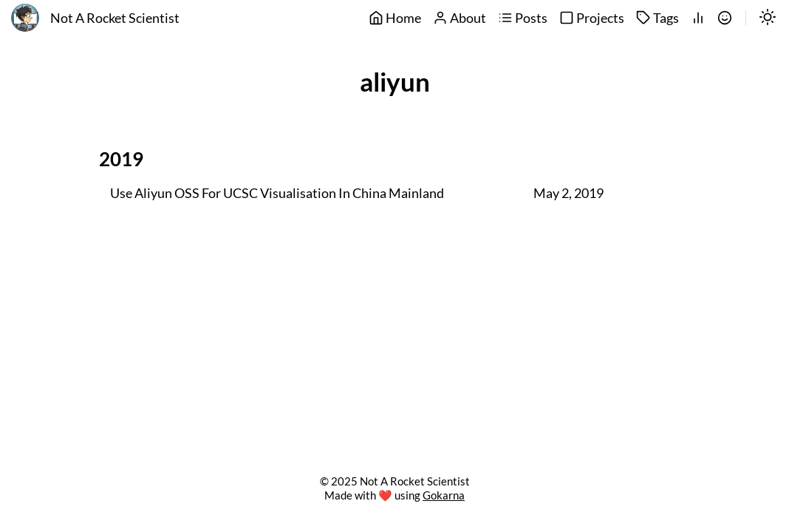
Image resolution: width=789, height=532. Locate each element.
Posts (523, 18)
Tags (657, 18)
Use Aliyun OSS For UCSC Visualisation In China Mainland (277, 194)
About (460, 18)
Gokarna (444, 495)
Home (395, 18)
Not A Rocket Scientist (115, 18)
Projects (592, 18)
